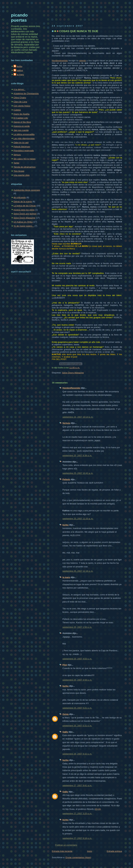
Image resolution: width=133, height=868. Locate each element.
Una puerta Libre (22, 175)
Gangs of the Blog (22, 122)
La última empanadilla (24, 134)
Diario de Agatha (22, 114)
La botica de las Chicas (25, 206)
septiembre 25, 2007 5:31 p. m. (77, 726)
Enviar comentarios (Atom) (78, 857)
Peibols (66, 479)
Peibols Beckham (22, 147)
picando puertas (19, 18)
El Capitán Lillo (21, 118)
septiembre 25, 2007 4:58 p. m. (77, 680)
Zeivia (66, 714)
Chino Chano (20, 98)
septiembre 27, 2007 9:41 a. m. (77, 785)
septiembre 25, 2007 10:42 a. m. (78, 473)
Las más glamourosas (24, 138)
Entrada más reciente (62, 851)
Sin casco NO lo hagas (25, 159)
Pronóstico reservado (24, 151)
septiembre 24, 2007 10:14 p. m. (78, 417)
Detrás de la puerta (23, 202)
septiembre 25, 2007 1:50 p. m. (77, 627)
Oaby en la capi (21, 143)
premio (83, 61)
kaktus (20, 70)
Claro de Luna (20, 102)
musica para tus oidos (24, 210)
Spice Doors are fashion (25, 214)
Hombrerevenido (60, 61)
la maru (66, 577)
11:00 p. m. (75, 368)
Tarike (16, 163)
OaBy (65, 732)
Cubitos (17, 110)
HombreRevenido (71, 388)
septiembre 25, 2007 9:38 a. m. (77, 455)
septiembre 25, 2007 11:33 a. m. (78, 519)
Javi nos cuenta (21, 130)
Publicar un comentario (66, 845)
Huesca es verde (22, 126)
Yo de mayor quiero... (24, 226)
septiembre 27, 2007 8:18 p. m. (77, 838)
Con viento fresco (22, 106)
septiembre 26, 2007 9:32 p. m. (77, 754)
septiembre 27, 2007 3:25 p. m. (77, 813)
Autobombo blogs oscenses (27, 190)
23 (96, 809)
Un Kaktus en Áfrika (23, 222)
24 (99, 809)
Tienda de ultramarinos (25, 167)
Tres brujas (19, 171)
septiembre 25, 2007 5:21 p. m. (77, 708)
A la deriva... (20, 89)
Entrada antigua (114, 851)
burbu (66, 525)
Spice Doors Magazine (73, 373)
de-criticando (20, 197)
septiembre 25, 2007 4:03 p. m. (77, 659)
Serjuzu (66, 423)
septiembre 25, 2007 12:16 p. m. (78, 571)
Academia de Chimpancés (26, 94)
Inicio (90, 851)
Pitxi (65, 665)
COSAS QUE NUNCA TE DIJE (79, 31)
